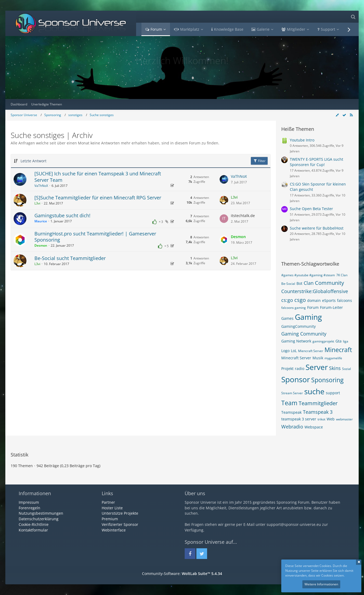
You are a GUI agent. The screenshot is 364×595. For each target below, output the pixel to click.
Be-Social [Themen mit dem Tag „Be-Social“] (288, 284)
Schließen (359, 562)
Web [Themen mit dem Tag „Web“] (331, 419)
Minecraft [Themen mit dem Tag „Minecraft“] (338, 350)
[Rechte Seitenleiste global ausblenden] (337, 115)
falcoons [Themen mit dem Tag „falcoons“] (345, 300)
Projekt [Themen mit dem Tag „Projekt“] (287, 369)
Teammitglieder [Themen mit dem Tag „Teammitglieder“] (318, 403)
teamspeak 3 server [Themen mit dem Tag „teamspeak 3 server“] (299, 419)
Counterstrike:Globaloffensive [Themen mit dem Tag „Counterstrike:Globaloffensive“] (315, 291)
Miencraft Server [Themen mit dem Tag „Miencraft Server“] (311, 351)
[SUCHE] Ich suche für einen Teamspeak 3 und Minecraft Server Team (98, 177)
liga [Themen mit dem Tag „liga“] (346, 341)
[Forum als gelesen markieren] (344, 115)
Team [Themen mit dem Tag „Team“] (289, 403)
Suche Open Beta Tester (311, 209)
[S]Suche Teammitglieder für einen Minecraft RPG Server (98, 198)
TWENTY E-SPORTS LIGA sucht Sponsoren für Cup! (316, 162)
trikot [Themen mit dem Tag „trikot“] (321, 419)
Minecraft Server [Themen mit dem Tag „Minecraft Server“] (296, 358)
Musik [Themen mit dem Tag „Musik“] (318, 358)
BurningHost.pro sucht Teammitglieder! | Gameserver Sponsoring (95, 237)
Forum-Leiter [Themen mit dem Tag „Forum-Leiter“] (331, 307)
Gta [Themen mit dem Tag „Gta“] (339, 341)
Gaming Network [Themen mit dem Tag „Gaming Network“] (296, 341)
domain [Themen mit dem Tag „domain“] (314, 300)
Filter (259, 161)
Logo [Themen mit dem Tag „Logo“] (285, 351)
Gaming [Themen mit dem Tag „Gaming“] (308, 317)
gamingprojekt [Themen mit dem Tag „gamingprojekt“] (323, 341)
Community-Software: (182, 574)
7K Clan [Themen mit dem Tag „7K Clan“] (342, 275)
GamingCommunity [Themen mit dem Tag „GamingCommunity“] (298, 326)
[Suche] (353, 17)
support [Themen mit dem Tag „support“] (333, 393)
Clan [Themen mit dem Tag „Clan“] (309, 283)
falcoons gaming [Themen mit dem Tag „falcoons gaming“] (294, 308)
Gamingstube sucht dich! (62, 215)
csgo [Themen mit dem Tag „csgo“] (300, 300)
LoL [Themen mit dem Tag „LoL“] (294, 351)
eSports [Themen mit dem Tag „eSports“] (329, 300)
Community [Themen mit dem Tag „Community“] (329, 283)
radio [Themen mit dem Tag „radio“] (300, 369)
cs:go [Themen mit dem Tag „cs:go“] (287, 300)
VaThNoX (41, 186)
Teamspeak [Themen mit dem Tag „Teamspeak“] (291, 412)
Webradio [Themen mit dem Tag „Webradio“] (292, 427)
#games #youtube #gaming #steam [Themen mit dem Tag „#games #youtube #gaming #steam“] (308, 275)
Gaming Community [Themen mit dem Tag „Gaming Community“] (304, 334)
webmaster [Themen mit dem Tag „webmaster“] (344, 419)
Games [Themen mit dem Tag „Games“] (287, 318)
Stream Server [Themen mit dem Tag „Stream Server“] (292, 393)
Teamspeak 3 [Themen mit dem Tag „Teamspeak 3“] (318, 412)
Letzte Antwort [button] (33, 161)
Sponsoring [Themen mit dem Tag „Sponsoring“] (327, 380)
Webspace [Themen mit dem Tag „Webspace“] (314, 427)
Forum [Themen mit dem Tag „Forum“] (313, 307)
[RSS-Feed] (351, 115)
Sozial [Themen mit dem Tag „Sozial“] (347, 369)
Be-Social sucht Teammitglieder (70, 258)
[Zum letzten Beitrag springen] (224, 179)
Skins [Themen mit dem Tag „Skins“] (335, 368)
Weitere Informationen (321, 584)
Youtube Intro (302, 140)
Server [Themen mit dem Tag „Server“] (317, 367)
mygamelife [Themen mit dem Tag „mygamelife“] (333, 358)
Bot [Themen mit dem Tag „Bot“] (299, 283)
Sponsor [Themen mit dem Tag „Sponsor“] (296, 379)
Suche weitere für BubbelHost (317, 228)
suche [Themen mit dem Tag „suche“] (314, 391)
